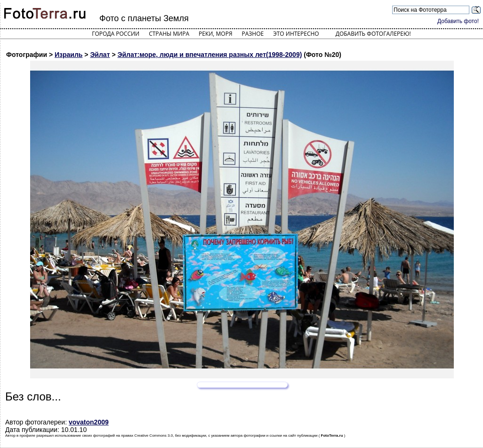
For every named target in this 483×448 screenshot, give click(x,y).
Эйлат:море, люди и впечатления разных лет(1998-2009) (209, 55)
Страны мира (169, 34)
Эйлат (100, 55)
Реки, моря (215, 34)
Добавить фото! (458, 21)
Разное (253, 34)
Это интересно (296, 34)
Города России (116, 34)
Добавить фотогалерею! (373, 34)
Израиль (68, 55)
